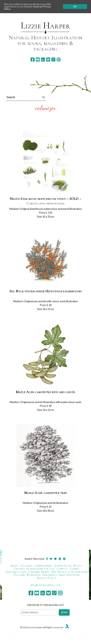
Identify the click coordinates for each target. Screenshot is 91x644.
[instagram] (58, 60)
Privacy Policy (46, 578)
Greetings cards (16, 572)
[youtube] (38, 60)
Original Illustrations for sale (34, 569)
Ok (75, 7)
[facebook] (32, 60)
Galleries (26, 566)
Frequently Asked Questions (61, 575)
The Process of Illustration (69, 572)
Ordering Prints (39, 572)
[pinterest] (53, 60)
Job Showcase (63, 566)
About (14, 566)
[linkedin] (43, 60)
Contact (62, 569)
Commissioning (43, 566)
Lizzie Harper (45, 26)
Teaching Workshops (27, 575)
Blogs (77, 566)
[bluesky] (48, 60)
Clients (74, 569)
